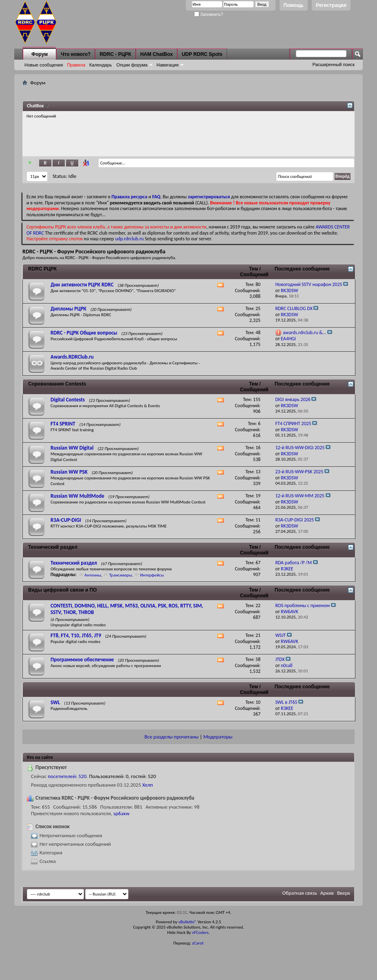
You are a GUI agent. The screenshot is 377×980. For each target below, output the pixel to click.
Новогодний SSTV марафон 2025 (309, 284)
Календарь (101, 65)
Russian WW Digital (72, 448)
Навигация (168, 65)
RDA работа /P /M (293, 563)
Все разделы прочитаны (172, 737)
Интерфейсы (152, 575)
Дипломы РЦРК (68, 309)
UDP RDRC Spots (202, 54)
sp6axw (121, 813)
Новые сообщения (44, 65)
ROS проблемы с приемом (302, 605)
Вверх (344, 893)
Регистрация (331, 5)
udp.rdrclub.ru (129, 239)
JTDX (280, 659)
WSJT (280, 635)
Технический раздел (53, 547)
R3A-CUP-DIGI (66, 520)
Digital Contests (68, 400)
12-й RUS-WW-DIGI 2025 (300, 448)
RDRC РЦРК (42, 269)
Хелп (148, 785)
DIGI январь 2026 (293, 399)
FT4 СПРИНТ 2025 (293, 423)
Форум (40, 54)
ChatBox (36, 106)
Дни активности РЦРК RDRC (82, 285)
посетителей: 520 (67, 776)
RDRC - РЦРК (115, 54)
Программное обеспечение (82, 660)
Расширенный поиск (333, 64)
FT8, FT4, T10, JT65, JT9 (76, 635)
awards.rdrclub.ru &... (304, 333)
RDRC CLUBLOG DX (294, 308)
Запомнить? (209, 14)
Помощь (294, 5)
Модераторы (218, 737)
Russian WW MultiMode (77, 496)
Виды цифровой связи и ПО (63, 590)
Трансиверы (121, 575)
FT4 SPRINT (63, 424)
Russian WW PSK (69, 472)
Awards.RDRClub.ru (72, 357)
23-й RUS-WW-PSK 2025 (299, 472)
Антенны (93, 575)
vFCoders (200, 932)
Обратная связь (300, 893)
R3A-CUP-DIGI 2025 (294, 520)
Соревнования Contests (57, 384)
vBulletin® (187, 922)
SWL (55, 702)
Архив (327, 893)
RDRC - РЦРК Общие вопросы (84, 333)
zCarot (198, 943)
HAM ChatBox (157, 54)
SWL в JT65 (286, 702)
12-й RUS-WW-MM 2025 (300, 496)
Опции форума (132, 65)
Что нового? (76, 54)
